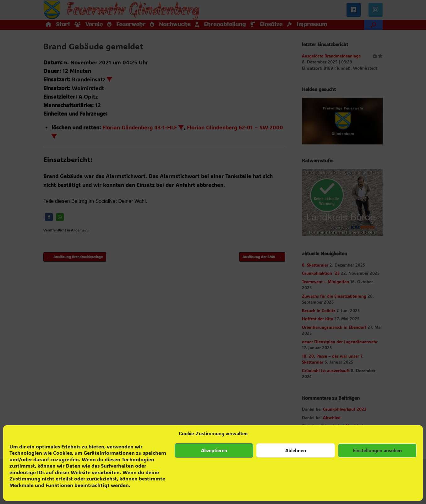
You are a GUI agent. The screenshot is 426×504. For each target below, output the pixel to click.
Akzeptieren (214, 450)
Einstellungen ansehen (377, 450)
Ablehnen (296, 450)
